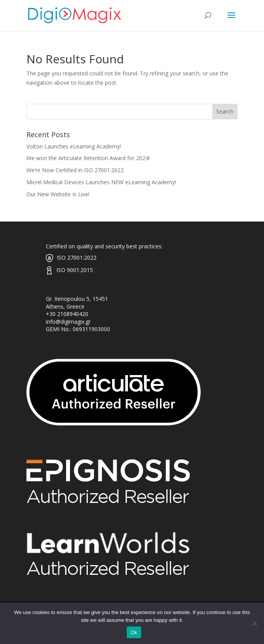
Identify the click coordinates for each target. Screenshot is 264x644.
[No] (254, 623)
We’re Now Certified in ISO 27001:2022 (75, 170)
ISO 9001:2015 (75, 270)
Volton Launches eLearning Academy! (74, 146)
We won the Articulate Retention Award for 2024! (88, 158)
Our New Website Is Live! (58, 194)
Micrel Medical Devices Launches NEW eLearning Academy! (101, 182)
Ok (134, 633)
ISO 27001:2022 (77, 257)
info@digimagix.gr (68, 322)
